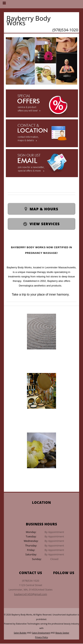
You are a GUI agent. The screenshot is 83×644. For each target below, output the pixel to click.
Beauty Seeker (62, 633)
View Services (45, 224)
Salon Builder (20, 633)
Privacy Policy (42, 637)
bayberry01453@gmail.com (31, 594)
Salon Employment (41, 633)
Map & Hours (44, 209)
